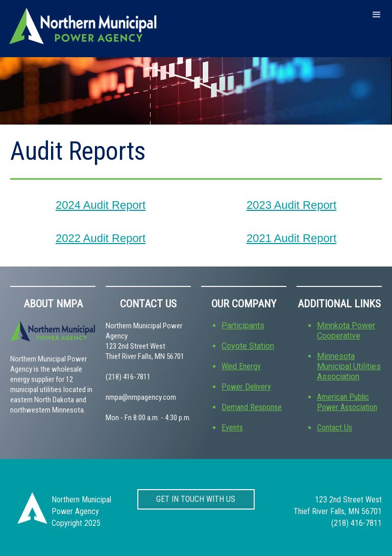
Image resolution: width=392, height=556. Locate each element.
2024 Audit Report (101, 205)
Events (232, 428)
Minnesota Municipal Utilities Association (349, 366)
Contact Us (335, 428)
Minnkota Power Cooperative (346, 331)
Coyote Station (248, 346)
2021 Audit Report (291, 238)
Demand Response (252, 407)
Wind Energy (241, 366)
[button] (377, 15)
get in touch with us (196, 498)
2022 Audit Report (101, 238)
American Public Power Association (347, 402)
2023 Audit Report (291, 205)
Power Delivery (246, 387)
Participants (243, 325)
